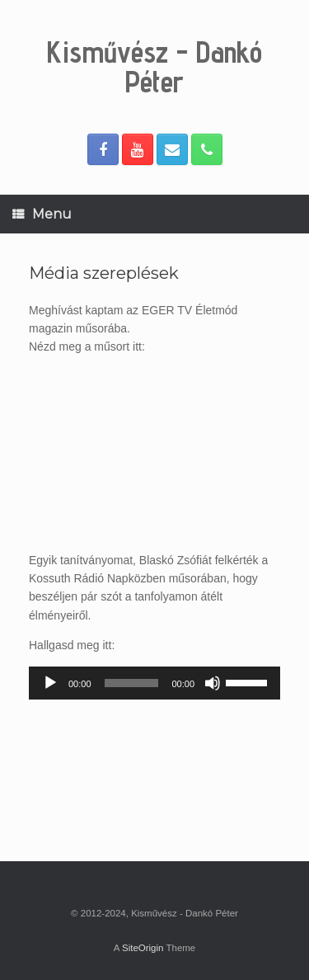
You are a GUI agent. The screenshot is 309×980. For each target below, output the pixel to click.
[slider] (132, 683)
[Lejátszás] (50, 683)
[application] (154, 683)
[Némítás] (213, 683)
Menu (42, 214)
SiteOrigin (143, 948)
